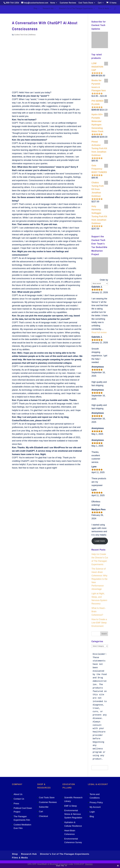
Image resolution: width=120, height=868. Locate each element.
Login (92, 812)
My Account (95, 807)
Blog (92, 816)
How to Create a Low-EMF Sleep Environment (99, 623)
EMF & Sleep (70, 806)
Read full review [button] (99, 332)
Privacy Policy (96, 802)
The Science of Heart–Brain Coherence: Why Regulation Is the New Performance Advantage (99, 579)
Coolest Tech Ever (21, 35)
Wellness (32, 35)
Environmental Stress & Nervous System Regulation (73, 814)
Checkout (43, 816)
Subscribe (44, 807)
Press (16, 804)
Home (53, 3)
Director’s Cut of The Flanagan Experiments (76, 9)
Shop (35, 9)
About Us (18, 794)
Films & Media (104, 9)
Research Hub (48, 9)
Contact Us (19, 799)
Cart (100, 3)
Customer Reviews (68, 3)
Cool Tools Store (86, 3)
